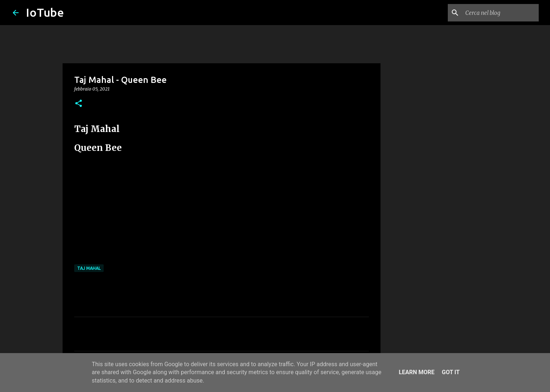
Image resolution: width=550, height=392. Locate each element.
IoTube (45, 12)
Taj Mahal (89, 268)
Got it (451, 372)
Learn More (417, 372)
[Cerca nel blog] (501, 13)
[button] (79, 104)
